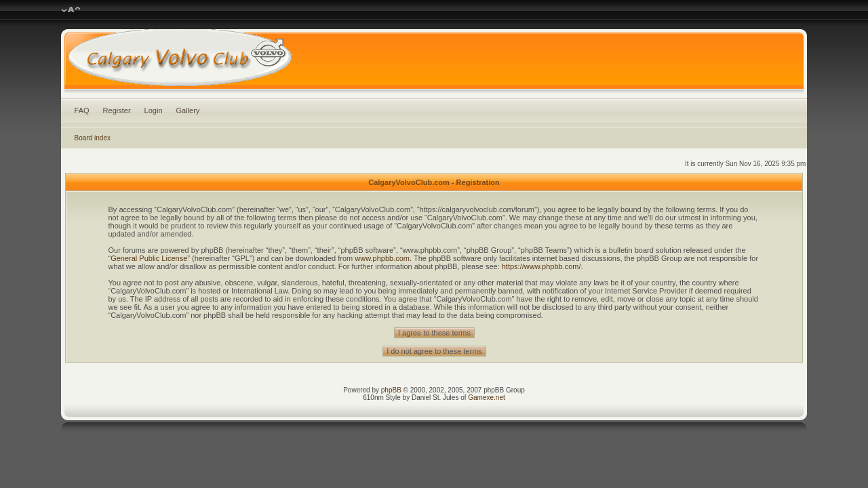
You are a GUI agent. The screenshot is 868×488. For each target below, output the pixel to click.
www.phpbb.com (382, 258)
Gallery (188, 110)
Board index (93, 138)
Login (154, 110)
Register (117, 110)
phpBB (391, 390)
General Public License (149, 258)
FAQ (82, 110)
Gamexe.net (486, 398)
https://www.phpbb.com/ (541, 266)
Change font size (71, 10)
